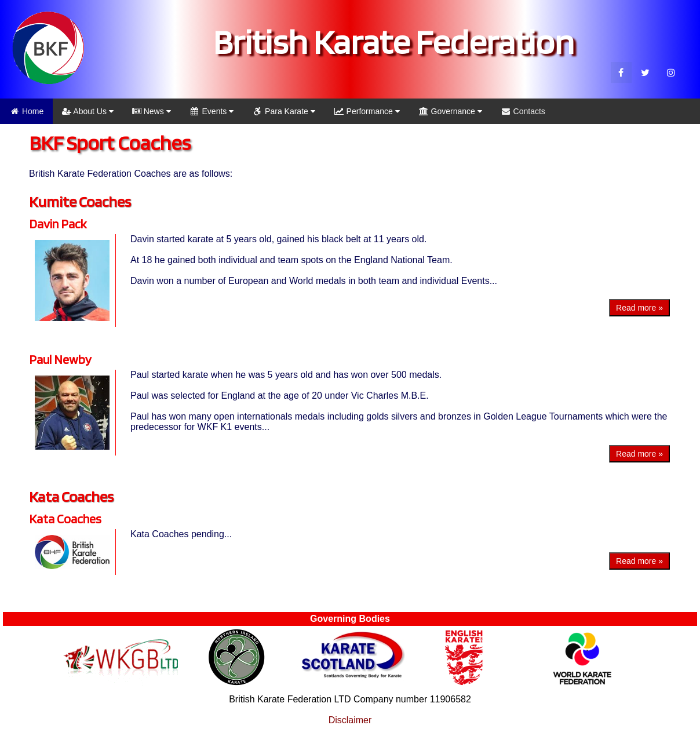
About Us (88, 111)
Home (26, 111)
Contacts (523, 111)
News (152, 111)
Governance (450, 111)
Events (212, 111)
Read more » (639, 308)
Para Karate (284, 111)
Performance (367, 111)
